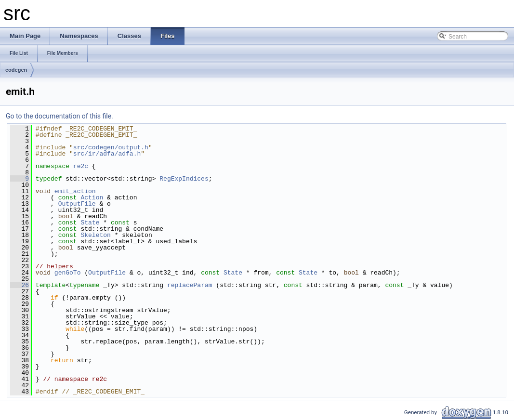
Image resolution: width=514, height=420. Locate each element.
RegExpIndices (184, 179)
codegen (16, 70)
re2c (81, 166)
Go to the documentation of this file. (59, 116)
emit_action (75, 191)
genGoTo (68, 273)
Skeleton (95, 235)
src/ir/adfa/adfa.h (107, 154)
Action (92, 197)
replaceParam (190, 285)
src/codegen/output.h (111, 147)
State (90, 223)
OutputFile (77, 204)
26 (20, 285)
